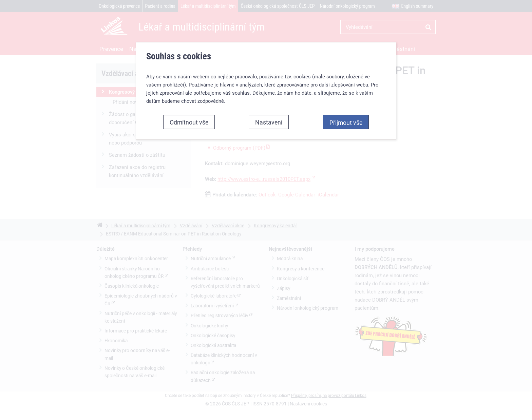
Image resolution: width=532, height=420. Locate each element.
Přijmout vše (346, 122)
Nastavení (269, 122)
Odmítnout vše (189, 122)
